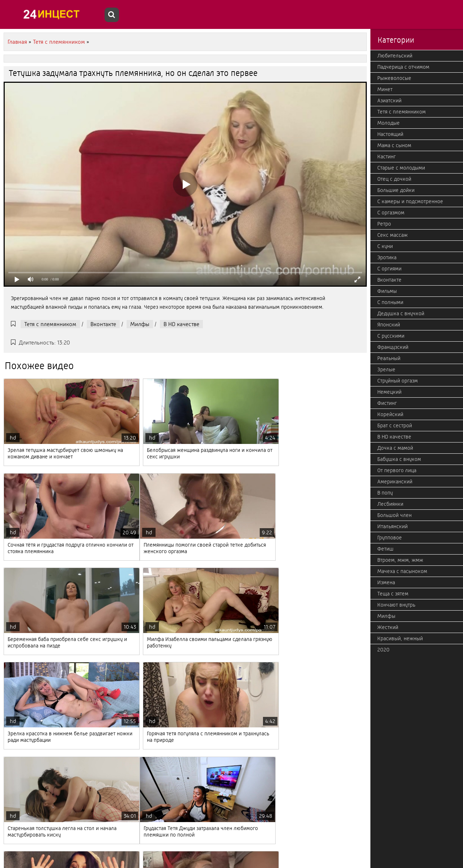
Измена (386, 582)
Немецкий (389, 392)
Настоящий (390, 134)
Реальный (389, 358)
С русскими (391, 336)
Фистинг (387, 403)
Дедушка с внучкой (401, 313)
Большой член (394, 515)
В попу (385, 493)
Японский (389, 325)
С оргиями (389, 269)
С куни (385, 246)
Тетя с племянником (50, 324)
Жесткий (388, 627)
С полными (390, 302)
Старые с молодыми (401, 168)
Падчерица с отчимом (403, 67)
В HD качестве (181, 324)
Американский (395, 482)
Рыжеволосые (394, 78)
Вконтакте (103, 324)
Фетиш (385, 549)
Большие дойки (396, 190)
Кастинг (386, 157)
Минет (385, 89)
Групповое (390, 538)
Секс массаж (392, 235)
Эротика (387, 257)
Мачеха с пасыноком (402, 571)
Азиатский (389, 101)
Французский (393, 347)
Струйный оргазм (398, 381)
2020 (383, 650)
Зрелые (386, 369)
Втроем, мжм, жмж (400, 560)
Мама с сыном (394, 145)
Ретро (384, 224)
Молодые (388, 123)
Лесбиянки (390, 504)
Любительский (395, 56)
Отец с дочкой (394, 179)
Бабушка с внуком (399, 459)
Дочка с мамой (395, 448)
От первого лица (397, 470)
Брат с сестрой (395, 426)
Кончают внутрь (396, 605)
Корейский (390, 414)
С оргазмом (391, 213)
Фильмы (387, 291)
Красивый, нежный (400, 638)
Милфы (140, 324)
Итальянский (392, 526)
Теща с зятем (393, 594)
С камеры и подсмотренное (410, 201)
